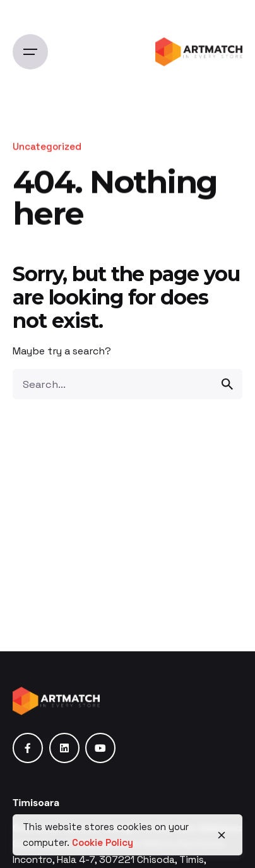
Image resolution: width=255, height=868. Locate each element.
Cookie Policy (103, 842)
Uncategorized (47, 146)
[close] (222, 835)
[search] (227, 384)
